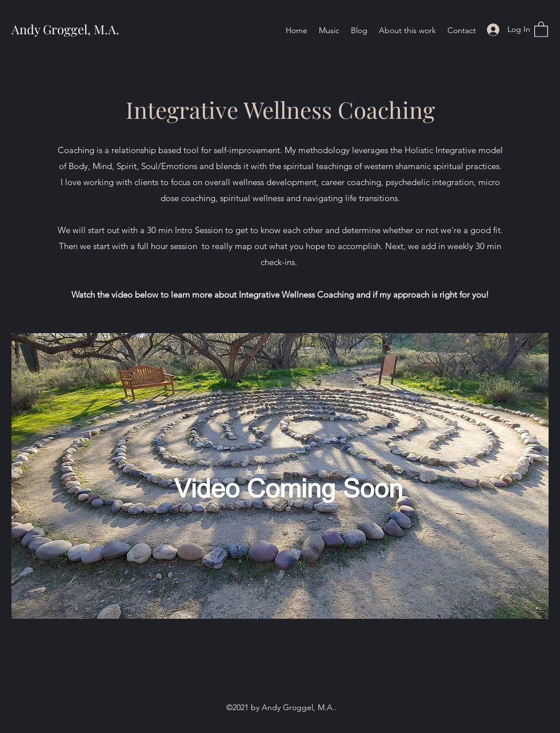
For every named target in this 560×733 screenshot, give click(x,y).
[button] (541, 29)
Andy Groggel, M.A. (65, 29)
